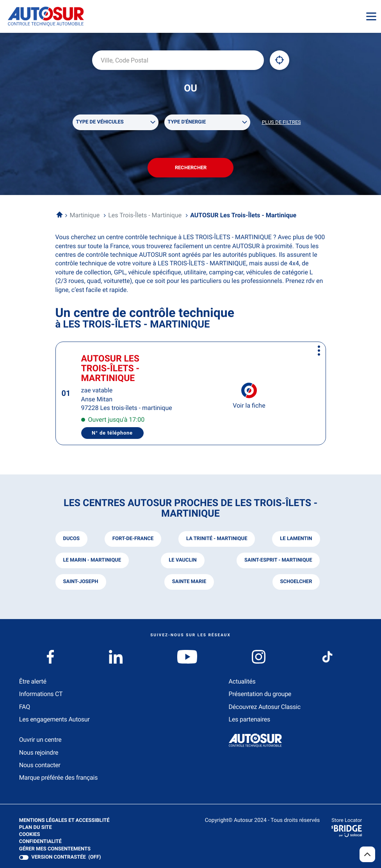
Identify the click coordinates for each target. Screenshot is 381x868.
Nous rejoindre (39, 753)
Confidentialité (40, 842)
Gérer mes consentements (55, 849)
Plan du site (36, 828)
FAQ (25, 707)
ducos (71, 539)
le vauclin (182, 560)
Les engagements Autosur (54, 719)
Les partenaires (249, 719)
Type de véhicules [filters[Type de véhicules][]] (100, 122)
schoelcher (296, 582)
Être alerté (33, 681)
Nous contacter (40, 765)
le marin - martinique (92, 560)
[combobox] (178, 60)
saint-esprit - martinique (278, 560)
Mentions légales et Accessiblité (64, 821)
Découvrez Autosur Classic (265, 707)
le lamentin (296, 539)
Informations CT (41, 694)
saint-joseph (81, 582)
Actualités (242, 681)
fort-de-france (133, 539)
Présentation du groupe (260, 694)
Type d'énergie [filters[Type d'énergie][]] (187, 122)
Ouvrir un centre (40, 740)
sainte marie (189, 582)
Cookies (30, 835)
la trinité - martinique (217, 539)
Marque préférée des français (58, 778)
